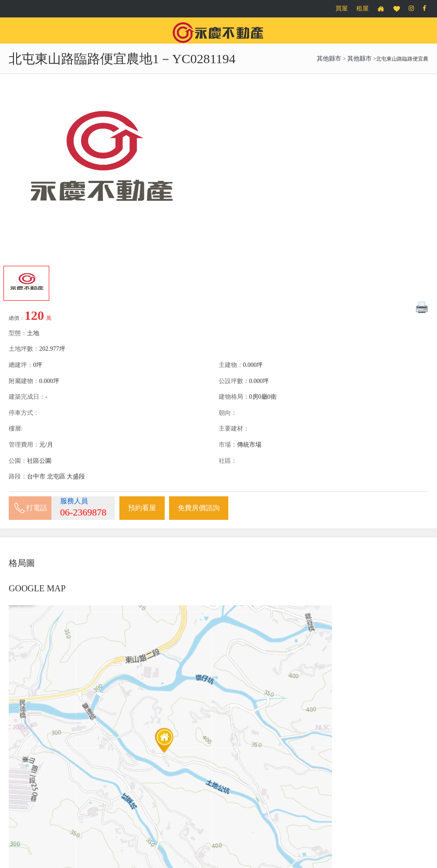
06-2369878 (83, 512)
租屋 (362, 8)
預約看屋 (142, 508)
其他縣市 (330, 59)
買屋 (342, 8)
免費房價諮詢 (199, 508)
